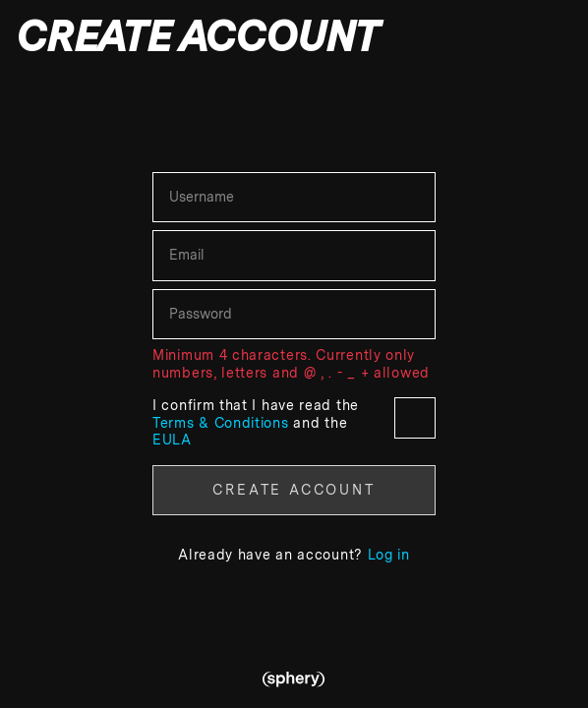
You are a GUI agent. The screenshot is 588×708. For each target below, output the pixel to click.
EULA (172, 440)
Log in (389, 555)
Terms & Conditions (223, 423)
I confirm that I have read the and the (294, 422)
